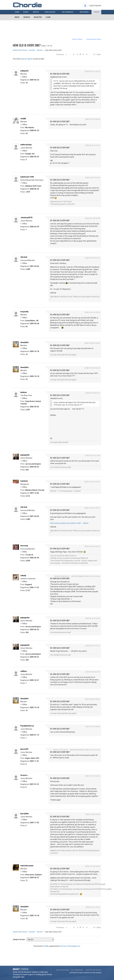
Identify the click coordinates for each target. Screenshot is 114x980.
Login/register (95, 5)
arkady (23, 576)
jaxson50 (24, 749)
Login (48, 17)
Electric (40, 50)
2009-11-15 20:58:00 (93, 866)
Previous (60, 54)
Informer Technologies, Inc (70, 946)
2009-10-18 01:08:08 (93, 119)
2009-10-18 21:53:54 (93, 178)
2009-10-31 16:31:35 (93, 618)
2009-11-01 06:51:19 (93, 672)
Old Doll (24, 257)
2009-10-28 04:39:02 (92, 343)
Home (17, 12)
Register (38, 17)
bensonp (24, 546)
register (30, 59)
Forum (96, 12)
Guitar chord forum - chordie (24, 50)
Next (99, 54)
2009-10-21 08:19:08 (93, 218)
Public (50, 12)
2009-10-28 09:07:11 (93, 393)
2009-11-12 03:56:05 (93, 776)
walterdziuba (26, 145)
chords (98, 973)
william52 (24, 71)
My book (68, 12)
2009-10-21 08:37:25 (92, 258)
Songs (26, 12)
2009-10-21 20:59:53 (92, 312)
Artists (36, 12)
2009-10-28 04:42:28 (92, 368)
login (22, 59)
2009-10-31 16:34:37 (93, 646)
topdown (24, 481)
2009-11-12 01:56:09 (61, 750)
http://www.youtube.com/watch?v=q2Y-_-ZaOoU (69, 523)
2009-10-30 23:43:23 (92, 508)
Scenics (24, 775)
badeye (24, 392)
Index (17, 17)
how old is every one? (27, 45)
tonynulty (24, 312)
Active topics (77, 39)
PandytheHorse (27, 726)
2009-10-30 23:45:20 (92, 546)
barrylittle (25, 814)
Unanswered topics (94, 39)
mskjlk (23, 119)
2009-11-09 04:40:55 (92, 699)
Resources (84, 12)
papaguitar (25, 455)
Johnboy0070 (26, 218)
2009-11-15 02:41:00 (93, 814)
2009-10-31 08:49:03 (62, 576)
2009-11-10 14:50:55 (93, 726)
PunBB (46, 946)
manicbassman (27, 866)
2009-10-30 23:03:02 (92, 482)
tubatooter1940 (27, 177)
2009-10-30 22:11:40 (93, 455)
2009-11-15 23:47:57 (93, 907)
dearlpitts (25, 342)
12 (94, 54)
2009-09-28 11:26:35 (92, 71)
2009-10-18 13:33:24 (93, 145)
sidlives (24, 671)
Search (27, 17)
